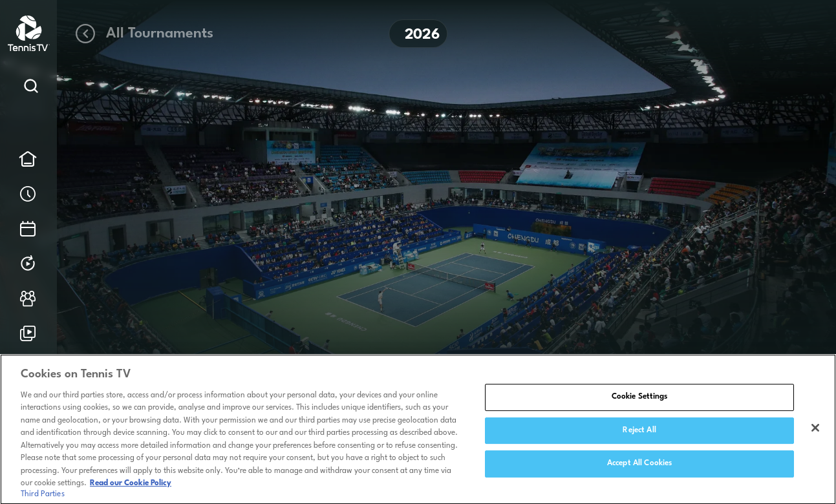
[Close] (815, 432)
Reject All (639, 434)
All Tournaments (143, 34)
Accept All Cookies (639, 467)
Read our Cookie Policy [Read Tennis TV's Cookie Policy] (131, 487)
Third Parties (43, 498)
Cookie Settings (640, 401)
